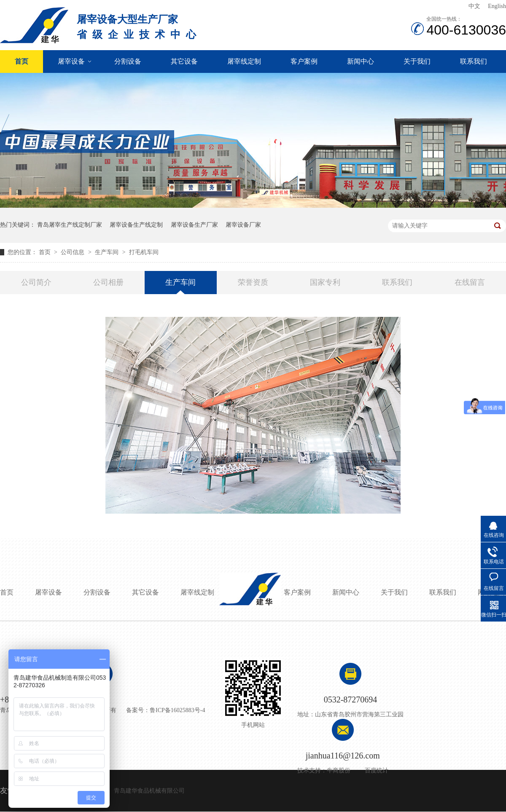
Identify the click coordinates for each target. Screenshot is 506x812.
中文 (474, 6)
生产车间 (108, 252)
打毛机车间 (144, 252)
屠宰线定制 (244, 61)
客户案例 (304, 61)
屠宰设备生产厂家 (194, 225)
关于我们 (417, 61)
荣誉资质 (253, 282)
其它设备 (184, 61)
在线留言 (470, 282)
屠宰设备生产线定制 (136, 225)
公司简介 (36, 282)
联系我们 (474, 61)
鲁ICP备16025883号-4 (177, 710)
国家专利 (325, 282)
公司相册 (108, 282)
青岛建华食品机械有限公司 (149, 791)
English (497, 6)
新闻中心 (361, 61)
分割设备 (128, 61)
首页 (22, 61)
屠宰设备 (71, 61)
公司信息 (73, 252)
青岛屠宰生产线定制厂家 (70, 225)
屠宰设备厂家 (243, 225)
